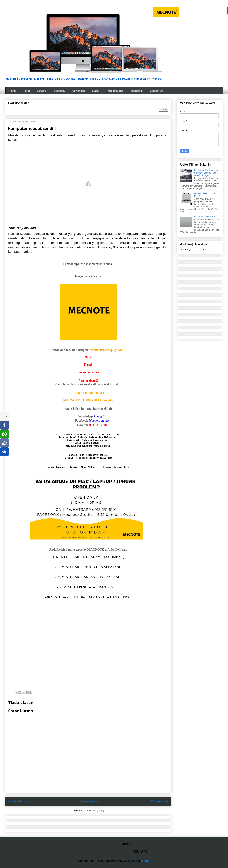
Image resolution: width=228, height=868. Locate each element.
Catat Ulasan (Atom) (93, 811)
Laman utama (90, 801)
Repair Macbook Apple (205, 217)
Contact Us (156, 91)
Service (41, 91)
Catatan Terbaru (18, 801)
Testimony (59, 91)
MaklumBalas (116, 91)
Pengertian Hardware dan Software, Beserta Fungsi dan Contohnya (206, 173)
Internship (137, 91)
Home (13, 91)
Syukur (96, 91)
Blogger (145, 861)
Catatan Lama (160, 801)
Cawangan (79, 91)
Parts (27, 91)
